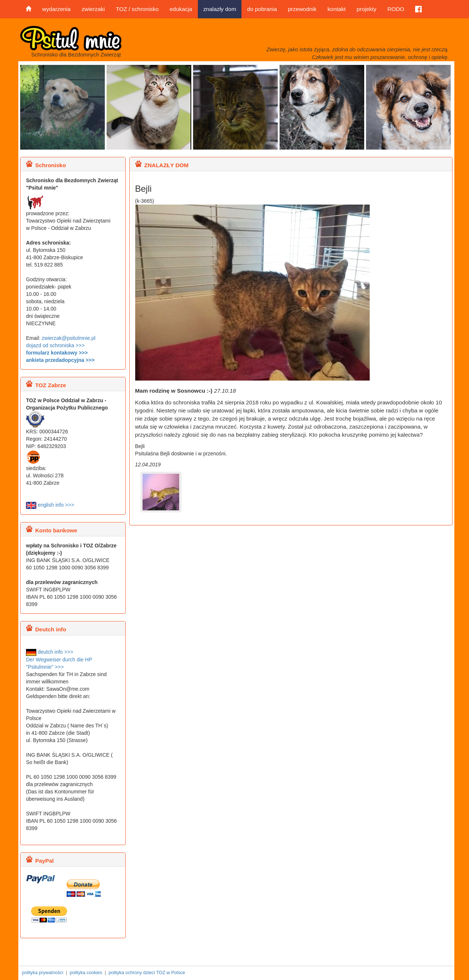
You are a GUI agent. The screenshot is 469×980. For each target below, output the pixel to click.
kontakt (337, 9)
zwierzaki (93, 9)
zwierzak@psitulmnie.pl (69, 338)
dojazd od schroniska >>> (55, 345)
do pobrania (262, 9)
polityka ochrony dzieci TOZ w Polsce (147, 973)
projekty (366, 9)
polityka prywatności (43, 973)
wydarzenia (56, 9)
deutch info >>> (50, 652)
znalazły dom (220, 9)
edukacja (181, 9)
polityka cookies (86, 973)
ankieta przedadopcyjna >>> (60, 360)
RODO (396, 9)
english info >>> (50, 505)
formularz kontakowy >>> (57, 353)
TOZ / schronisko (137, 9)
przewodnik (302, 9)
